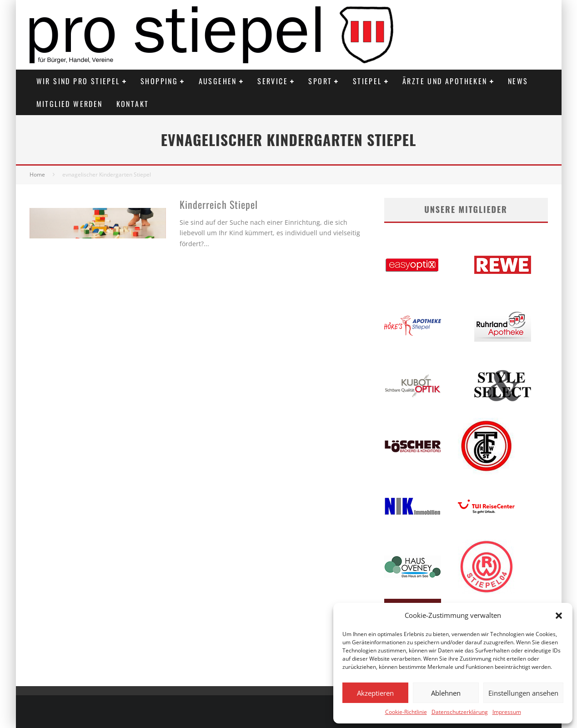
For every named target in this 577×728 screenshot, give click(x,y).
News (518, 81)
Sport (320, 81)
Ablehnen (446, 693)
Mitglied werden (70, 104)
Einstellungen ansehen (523, 693)
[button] (559, 616)
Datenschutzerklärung (460, 712)
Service (273, 81)
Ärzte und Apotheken (445, 81)
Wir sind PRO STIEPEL (78, 81)
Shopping (159, 81)
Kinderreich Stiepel (219, 204)
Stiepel (367, 81)
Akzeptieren (375, 693)
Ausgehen (218, 81)
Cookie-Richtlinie (406, 712)
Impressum (507, 712)
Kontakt (133, 104)
